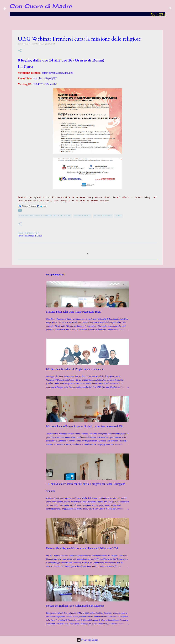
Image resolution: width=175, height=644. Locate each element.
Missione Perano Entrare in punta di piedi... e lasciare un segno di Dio (85, 426)
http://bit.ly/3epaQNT (45, 78)
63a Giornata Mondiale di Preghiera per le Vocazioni (75, 369)
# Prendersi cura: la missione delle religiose (45, 216)
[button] (20, 51)
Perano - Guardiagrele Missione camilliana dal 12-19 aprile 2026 (82, 548)
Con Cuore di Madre (41, 6)
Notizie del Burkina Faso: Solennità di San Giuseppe (75, 606)
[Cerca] (170, 9)
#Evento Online (103, 216)
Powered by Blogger (88, 640)
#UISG (119, 216)
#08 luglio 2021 (82, 216)
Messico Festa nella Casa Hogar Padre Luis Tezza (74, 312)
